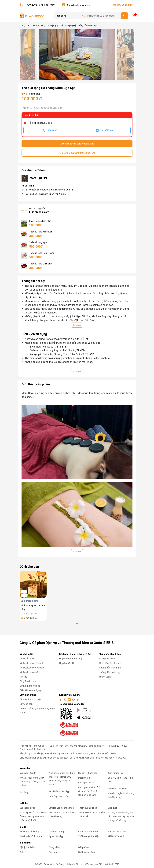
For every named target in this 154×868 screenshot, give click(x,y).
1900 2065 (31, 5)
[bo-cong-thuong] (69, 725)
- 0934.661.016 (46, 5)
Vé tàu (111, 813)
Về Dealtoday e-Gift (30, 672)
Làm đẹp (53, 796)
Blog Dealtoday (28, 681)
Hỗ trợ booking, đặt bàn (40, 123)
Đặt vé (23, 852)
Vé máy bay (124, 816)
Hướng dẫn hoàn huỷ (110, 672)
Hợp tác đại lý (67, 663)
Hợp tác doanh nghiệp (71, 659)
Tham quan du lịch (88, 808)
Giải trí (34, 782)
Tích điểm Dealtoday (110, 663)
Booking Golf (85, 778)
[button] (58, 73)
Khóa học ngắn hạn (117, 793)
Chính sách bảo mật (30, 699)
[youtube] (74, 699)
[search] (125, 16)
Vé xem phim (26, 813)
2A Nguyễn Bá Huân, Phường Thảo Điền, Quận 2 (49, 190)
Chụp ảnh (24, 782)
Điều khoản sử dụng (30, 690)
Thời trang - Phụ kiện (89, 836)
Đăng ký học (55, 847)
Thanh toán (105, 677)
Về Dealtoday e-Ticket (31, 663)
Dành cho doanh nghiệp (78, 5)
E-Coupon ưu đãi (87, 783)
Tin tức (23, 677)
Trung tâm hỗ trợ (108, 659)
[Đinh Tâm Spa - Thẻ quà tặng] (33, 584)
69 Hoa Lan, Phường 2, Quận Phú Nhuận (46, 194)
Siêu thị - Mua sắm (117, 832)
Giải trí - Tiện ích (116, 836)
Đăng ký (116, 5)
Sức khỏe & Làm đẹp (59, 791)
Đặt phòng (83, 847)
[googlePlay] (85, 710)
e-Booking (25, 843)
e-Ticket (24, 803)
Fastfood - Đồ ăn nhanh (31, 836)
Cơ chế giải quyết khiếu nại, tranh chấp (37, 710)
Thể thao (65, 813)
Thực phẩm (55, 781)
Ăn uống (24, 792)
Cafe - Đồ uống (56, 832)
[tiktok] (78, 699)
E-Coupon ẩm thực (88, 787)
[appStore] (85, 717)
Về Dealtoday (27, 659)
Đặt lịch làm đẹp (86, 852)
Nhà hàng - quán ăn (59, 773)
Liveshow (54, 813)
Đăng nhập (127, 5)
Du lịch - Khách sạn (88, 773)
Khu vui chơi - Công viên (31, 778)
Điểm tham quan (30, 816)
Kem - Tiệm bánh (62, 777)
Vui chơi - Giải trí (28, 773)
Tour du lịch (84, 813)
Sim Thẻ (84, 816)
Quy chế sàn (26, 704)
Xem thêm (77, 325)
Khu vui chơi (40, 813)
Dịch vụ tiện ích (115, 773)
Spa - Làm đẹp (56, 836)
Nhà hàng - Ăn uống (29, 832)
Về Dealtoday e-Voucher (32, 668)
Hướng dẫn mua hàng (110, 668)
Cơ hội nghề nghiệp (30, 686)
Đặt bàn (53, 852)
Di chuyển (113, 808)
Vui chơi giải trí (27, 808)
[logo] (32, 16)
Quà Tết (111, 778)
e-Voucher (25, 768)
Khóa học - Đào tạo (117, 789)
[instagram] (65, 699)
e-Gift (23, 827)
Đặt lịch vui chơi (28, 847)
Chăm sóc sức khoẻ (88, 832)
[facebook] (61, 699)
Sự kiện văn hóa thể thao (61, 808)
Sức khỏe (64, 796)
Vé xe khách (122, 813)
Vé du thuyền (98, 813)
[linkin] (70, 699)
